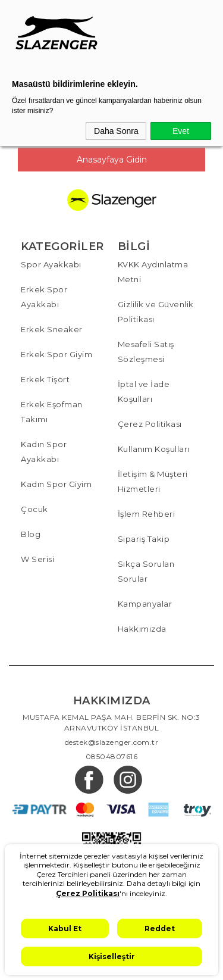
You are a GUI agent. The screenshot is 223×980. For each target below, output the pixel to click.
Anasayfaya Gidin (112, 160)
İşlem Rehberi (147, 514)
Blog (31, 534)
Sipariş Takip (144, 539)
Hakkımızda (142, 629)
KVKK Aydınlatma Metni (153, 272)
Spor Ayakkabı (51, 264)
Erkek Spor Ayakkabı (44, 297)
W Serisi (37, 559)
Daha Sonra (116, 131)
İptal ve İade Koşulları (144, 391)
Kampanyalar (145, 604)
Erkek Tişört (45, 379)
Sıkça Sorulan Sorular (146, 571)
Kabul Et (65, 928)
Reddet (160, 928)
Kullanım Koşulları (154, 449)
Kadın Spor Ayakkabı (44, 452)
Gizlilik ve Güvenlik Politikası (156, 312)
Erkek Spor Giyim (56, 354)
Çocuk (34, 509)
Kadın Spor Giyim (56, 484)
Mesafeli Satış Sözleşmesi (146, 352)
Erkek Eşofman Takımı (52, 412)
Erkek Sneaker (52, 329)
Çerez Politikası (150, 424)
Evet (181, 131)
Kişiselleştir (112, 956)
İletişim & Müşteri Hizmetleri (153, 481)
